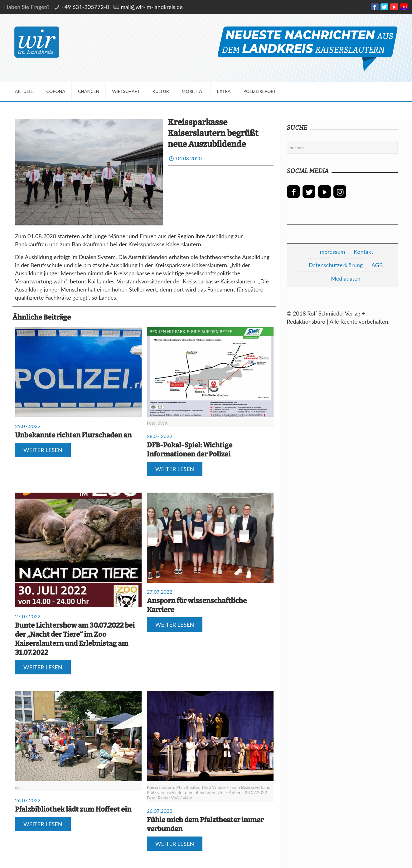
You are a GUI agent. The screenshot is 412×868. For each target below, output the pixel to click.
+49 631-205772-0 (85, 7)
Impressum (332, 252)
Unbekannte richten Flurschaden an (73, 435)
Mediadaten (346, 278)
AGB (377, 265)
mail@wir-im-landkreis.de (152, 7)
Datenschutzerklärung (336, 265)
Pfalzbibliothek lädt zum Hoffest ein (73, 809)
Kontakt (363, 252)
